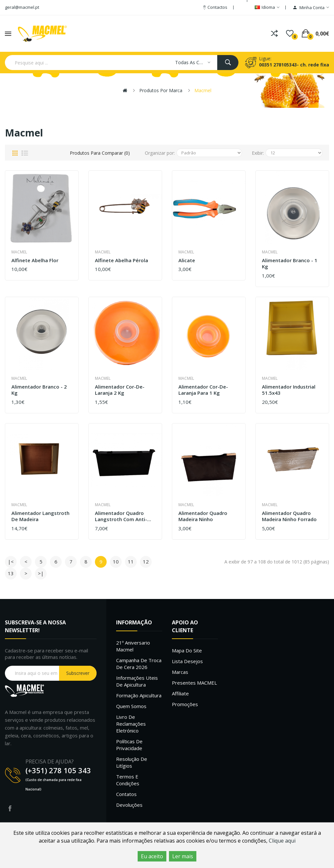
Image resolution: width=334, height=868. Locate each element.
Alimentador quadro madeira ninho (203, 516)
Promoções (185, 704)
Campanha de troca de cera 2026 (139, 664)
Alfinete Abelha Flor (35, 260)
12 (146, 562)
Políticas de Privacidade (129, 745)
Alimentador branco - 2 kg (39, 390)
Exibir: (258, 153)
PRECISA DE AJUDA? (50, 761)
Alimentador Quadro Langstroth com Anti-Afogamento (121, 516)
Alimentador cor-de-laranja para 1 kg (203, 390)
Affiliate (180, 693)
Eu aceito (152, 856)
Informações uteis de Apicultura (137, 681)
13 (11, 573)
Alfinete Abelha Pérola (121, 260)
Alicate (187, 260)
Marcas (180, 672)
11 (131, 562)
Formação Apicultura (139, 695)
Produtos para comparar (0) (100, 153)
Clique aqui (282, 841)
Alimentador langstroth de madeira (40, 516)
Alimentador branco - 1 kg (290, 264)
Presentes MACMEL (194, 683)
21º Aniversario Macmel (133, 646)
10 (116, 562)
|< (11, 562)
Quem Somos (131, 706)
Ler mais (183, 856)
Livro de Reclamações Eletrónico (131, 724)
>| (41, 573)
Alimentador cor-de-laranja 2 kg (120, 390)
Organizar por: (160, 153)
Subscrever (78, 673)
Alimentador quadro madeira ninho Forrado (289, 516)
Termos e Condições (128, 780)
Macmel (203, 90)
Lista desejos (187, 661)
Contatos (126, 794)
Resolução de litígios (132, 762)
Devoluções (129, 805)
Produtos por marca (161, 90)
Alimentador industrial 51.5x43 (289, 390)
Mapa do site (187, 650)
